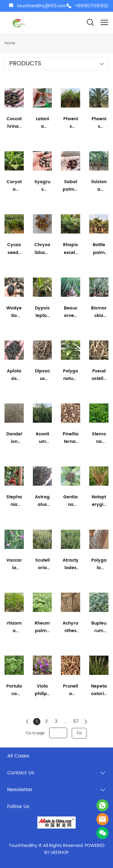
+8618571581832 (91, 6)
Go (79, 733)
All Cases (18, 756)
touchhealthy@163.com (42, 6)
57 (76, 721)
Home (10, 43)
